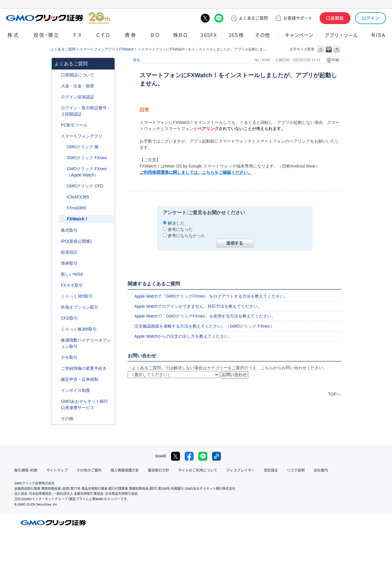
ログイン (371, 18)
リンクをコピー (216, 456)
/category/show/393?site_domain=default (57, 274)
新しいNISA (72, 274)
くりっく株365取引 (79, 329)
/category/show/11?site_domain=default (57, 318)
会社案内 (321, 470)
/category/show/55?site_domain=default (57, 86)
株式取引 (69, 230)
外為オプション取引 (80, 307)
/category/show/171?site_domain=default (63, 147)
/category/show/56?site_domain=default (57, 368)
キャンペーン (299, 35)
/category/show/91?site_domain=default (57, 75)
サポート (298, 18)
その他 (263, 35)
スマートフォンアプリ (97, 49)
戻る (137, 60)
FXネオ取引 (72, 285)
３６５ (236, 35)
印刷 (336, 60)
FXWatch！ (128, 49)
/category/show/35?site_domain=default (57, 296)
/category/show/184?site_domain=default (63, 197)
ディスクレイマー (241, 470)
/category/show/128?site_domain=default (57, 401)
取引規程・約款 (26, 470)
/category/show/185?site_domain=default (63, 208)
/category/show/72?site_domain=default (57, 230)
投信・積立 (47, 35)
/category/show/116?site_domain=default (57, 252)
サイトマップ (57, 470)
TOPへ (334, 394)
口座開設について (78, 75)
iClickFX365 (78, 197)
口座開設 (335, 18)
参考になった (180, 229)
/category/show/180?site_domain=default (63, 186)
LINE (219, 18)
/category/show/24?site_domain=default (57, 285)
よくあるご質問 (63, 49)
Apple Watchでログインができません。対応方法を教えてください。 (198, 306)
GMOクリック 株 (83, 147)
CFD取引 (69, 318)
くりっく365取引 (77, 296)
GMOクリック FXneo (87, 158)
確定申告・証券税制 (80, 379)
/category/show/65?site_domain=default (57, 307)
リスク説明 (296, 470)
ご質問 (253, 18)
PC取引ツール (74, 125)
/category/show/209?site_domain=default (57, 357)
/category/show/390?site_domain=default (57, 390)
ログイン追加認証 (78, 97)
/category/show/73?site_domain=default (57, 241)
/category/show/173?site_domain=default (63, 158)
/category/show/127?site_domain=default (57, 379)
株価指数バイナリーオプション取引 (86, 343)
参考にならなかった (186, 236)
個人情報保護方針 (125, 470)
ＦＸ (78, 35)
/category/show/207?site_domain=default (57, 125)
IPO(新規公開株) (76, 241)
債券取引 (69, 263)
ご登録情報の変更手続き (84, 368)
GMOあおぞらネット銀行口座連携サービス (84, 404)
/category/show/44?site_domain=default (57, 419)
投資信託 (69, 252)
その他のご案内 (89, 470)
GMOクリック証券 (58, 18)
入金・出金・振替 (78, 86)
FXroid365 (76, 208)
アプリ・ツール (341, 35)
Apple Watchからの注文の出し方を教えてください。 (183, 336)
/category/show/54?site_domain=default (57, 108)
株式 (14, 35)
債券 (131, 35)
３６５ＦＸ (208, 35)
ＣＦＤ (103, 35)
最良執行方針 (159, 470)
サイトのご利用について (198, 470)
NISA (379, 35)
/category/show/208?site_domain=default (57, 136)
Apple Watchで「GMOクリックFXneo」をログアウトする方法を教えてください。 (211, 296)
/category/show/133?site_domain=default (57, 340)
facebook (189, 456)
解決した (176, 223)
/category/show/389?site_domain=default (57, 263)
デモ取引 (69, 357)
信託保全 (271, 470)
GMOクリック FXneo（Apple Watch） (87, 172)
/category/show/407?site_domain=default (57, 329)
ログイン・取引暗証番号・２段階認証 (86, 111)
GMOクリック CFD (85, 186)
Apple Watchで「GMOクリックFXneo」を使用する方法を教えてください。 (205, 316)
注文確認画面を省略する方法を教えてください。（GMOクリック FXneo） (204, 326)
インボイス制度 (75, 390)
